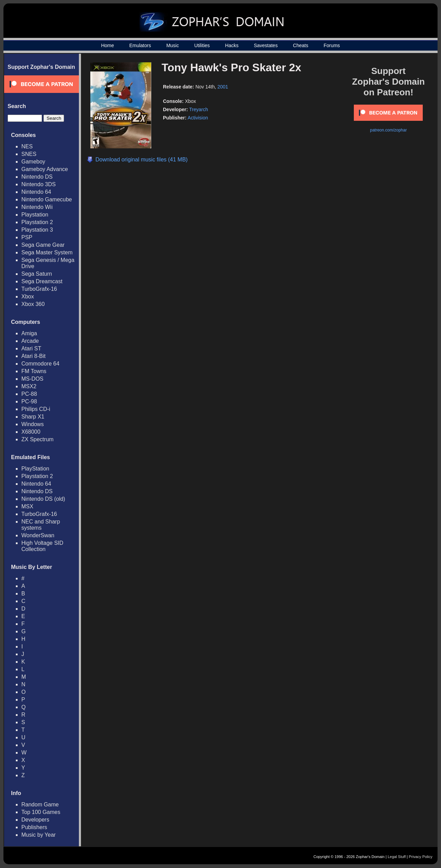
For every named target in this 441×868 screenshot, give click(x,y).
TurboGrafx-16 (39, 289)
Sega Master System (47, 252)
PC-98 (29, 401)
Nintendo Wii (37, 207)
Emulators (140, 45)
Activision (198, 118)
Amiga (29, 333)
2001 (223, 87)
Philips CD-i (36, 409)
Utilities (202, 45)
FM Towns (34, 371)
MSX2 (29, 386)
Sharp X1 (33, 417)
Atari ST (31, 348)
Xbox (28, 297)
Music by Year (39, 835)
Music (173, 45)
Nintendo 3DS (39, 184)
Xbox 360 (33, 304)
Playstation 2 (37, 222)
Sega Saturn (37, 274)
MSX (27, 506)
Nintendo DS (37, 177)
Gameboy (33, 162)
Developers (35, 820)
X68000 (31, 432)
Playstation (35, 215)
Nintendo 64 (36, 192)
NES (27, 146)
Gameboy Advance (45, 169)
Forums (332, 45)
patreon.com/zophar (388, 130)
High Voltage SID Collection (42, 546)
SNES (29, 154)
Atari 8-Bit (33, 356)
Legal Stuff (397, 857)
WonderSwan (38, 535)
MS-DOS (32, 379)
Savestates (266, 45)
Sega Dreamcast (42, 281)
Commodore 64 (40, 364)
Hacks (232, 45)
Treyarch (199, 109)
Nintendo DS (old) (43, 499)
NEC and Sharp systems (41, 525)
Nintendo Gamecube (47, 199)
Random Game (40, 805)
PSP (27, 237)
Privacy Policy (421, 857)
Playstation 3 (37, 230)
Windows (33, 424)
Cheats (300, 45)
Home (107, 45)
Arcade (30, 341)
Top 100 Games (41, 812)
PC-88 (29, 394)
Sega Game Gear (43, 245)
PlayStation (35, 469)
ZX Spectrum (37, 439)
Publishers (34, 827)
